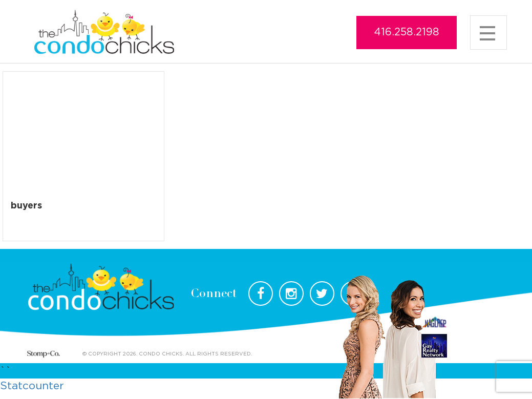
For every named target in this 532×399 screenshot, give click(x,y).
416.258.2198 (407, 32)
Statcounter (32, 386)
